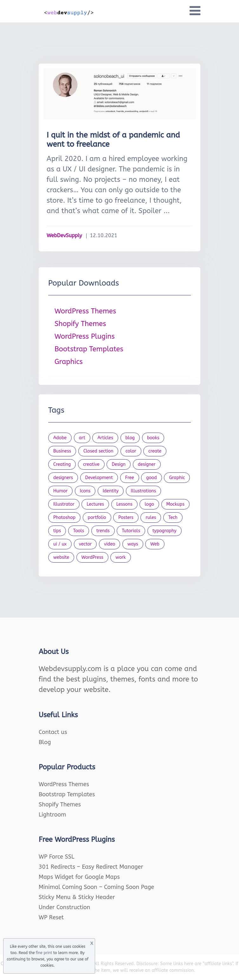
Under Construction (65, 907)
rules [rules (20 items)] (151, 518)
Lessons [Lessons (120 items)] (124, 504)
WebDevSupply (64, 235)
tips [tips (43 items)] (57, 531)
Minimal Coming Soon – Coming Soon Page (96, 887)
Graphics (69, 362)
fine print (44, 953)
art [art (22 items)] (82, 438)
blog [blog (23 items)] (130, 438)
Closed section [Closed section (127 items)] (98, 451)
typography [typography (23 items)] (165, 531)
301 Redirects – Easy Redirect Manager (91, 867)
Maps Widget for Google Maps (79, 877)
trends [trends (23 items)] (103, 531)
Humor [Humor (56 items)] (60, 491)
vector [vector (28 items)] (85, 544)
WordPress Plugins (85, 336)
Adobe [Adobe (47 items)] (60, 438)
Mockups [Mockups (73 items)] (175, 504)
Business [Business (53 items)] (62, 451)
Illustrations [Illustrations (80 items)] (144, 491)
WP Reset (51, 917)
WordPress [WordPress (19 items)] (92, 557)
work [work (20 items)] (120, 557)
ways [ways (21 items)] (133, 544)
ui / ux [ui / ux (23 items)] (60, 544)
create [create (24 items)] (155, 451)
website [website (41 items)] (61, 557)
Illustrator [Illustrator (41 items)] (64, 504)
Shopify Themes (80, 324)
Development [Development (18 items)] (99, 478)
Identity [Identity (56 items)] (111, 491)
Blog (45, 742)
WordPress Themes (85, 311)
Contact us (53, 732)
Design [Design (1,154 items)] (119, 464)
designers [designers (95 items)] (63, 478)
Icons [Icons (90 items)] (85, 491)
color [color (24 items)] (131, 451)
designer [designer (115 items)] (147, 464)
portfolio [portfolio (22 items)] (97, 518)
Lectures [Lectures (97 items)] (95, 504)
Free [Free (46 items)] (130, 478)
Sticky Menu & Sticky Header (77, 897)
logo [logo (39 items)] (149, 504)
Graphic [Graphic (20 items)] (177, 478)
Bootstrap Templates (89, 349)
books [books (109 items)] (153, 438)
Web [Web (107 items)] (155, 544)
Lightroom (52, 815)
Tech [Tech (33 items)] (173, 518)
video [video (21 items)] (110, 544)
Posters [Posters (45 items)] (126, 518)
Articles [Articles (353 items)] (105, 438)
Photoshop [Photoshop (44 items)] (64, 518)
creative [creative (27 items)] (91, 464)
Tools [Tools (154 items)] (79, 531)
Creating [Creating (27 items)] (62, 464)
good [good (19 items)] (152, 478)
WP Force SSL (56, 857)
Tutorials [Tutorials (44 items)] (131, 531)
